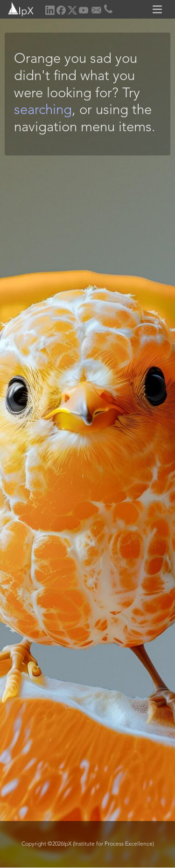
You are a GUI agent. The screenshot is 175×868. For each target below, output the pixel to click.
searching (43, 111)
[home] (17, 8)
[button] (159, 9)
